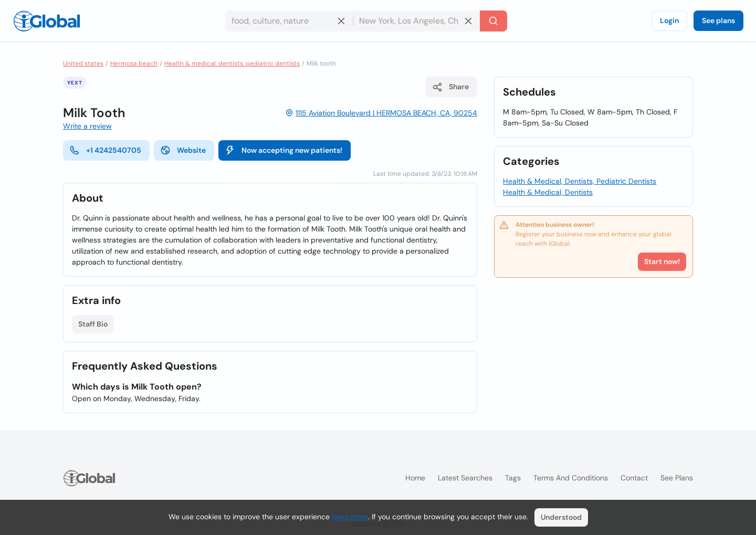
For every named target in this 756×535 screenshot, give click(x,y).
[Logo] (47, 21)
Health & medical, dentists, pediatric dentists (232, 64)
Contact (634, 478)
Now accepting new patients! (283, 150)
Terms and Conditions (571, 478)
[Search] (493, 21)
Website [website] (183, 150)
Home (415, 478)
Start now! (662, 261)
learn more (350, 517)
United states (83, 64)
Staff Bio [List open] (93, 324)
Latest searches (465, 478)
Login (669, 20)
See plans (718, 20)
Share (450, 87)
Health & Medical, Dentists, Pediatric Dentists (580, 181)
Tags (513, 478)
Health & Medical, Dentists (548, 192)
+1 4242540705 (105, 150)
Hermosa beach (134, 64)
